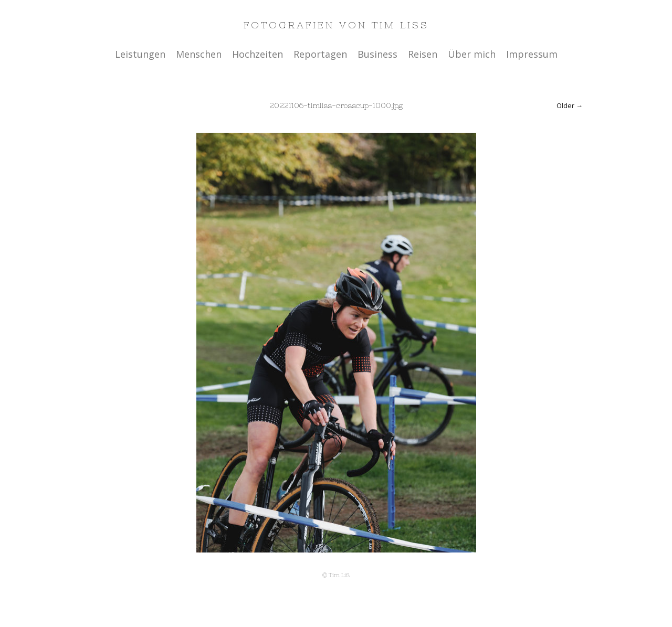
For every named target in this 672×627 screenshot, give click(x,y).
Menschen (199, 54)
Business (377, 54)
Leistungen (140, 54)
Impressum (532, 54)
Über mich (472, 54)
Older (565, 105)
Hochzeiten (258, 54)
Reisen (423, 54)
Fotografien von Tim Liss (336, 25)
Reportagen (320, 54)
